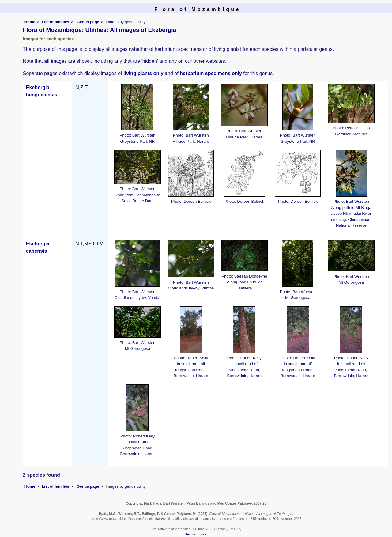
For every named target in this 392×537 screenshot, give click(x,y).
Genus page (88, 22)
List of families (55, 22)
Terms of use (196, 534)
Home (30, 22)
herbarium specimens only (211, 73)
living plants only (143, 73)
